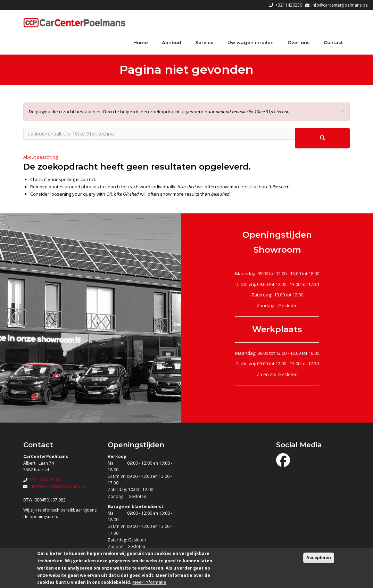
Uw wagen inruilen (251, 42)
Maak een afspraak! (277, 403)
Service (204, 42)
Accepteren (319, 558)
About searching (40, 157)
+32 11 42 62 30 (45, 480)
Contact (333, 42)
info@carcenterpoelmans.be (340, 5)
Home (141, 42)
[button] (342, 111)
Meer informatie (149, 582)
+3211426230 (289, 5)
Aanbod (172, 42)
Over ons (299, 42)
